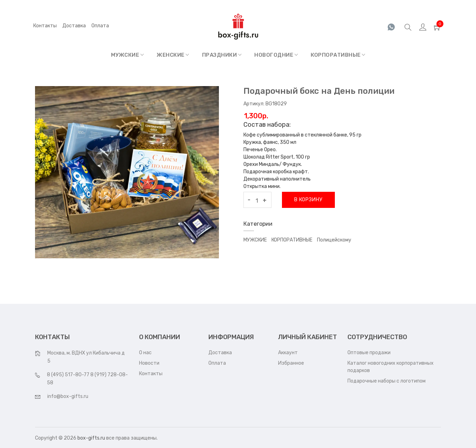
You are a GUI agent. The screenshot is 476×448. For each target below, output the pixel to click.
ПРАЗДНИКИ (222, 55)
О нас (145, 353)
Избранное (291, 363)
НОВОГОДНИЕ (276, 55)
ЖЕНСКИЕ (173, 55)
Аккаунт (288, 353)
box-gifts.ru (91, 438)
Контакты (45, 26)
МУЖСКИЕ (127, 55)
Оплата (217, 363)
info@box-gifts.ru (68, 396)
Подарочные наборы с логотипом (387, 381)
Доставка (74, 26)
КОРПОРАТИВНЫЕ (338, 55)
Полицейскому (334, 240)
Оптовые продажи (369, 353)
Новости (149, 363)
